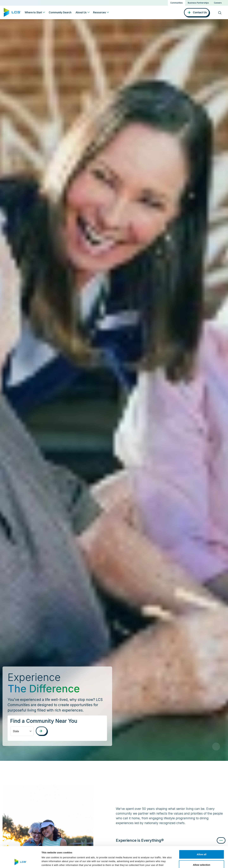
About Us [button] (81, 12)
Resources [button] (99, 12)
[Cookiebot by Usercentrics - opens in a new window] (21, 862)
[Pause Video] (216, 747)
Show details (166, 862)
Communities (177, 3)
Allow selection (201, 845)
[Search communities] (41, 731)
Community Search (60, 12)
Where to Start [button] (33, 12)
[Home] (12, 12)
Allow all (202, 834)
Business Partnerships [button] (198, 3)
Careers (218, 3)
